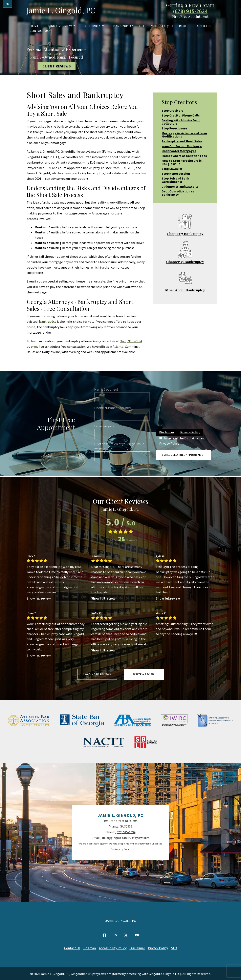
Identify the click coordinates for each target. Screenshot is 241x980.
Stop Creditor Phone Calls (181, 115)
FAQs (166, 26)
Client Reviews (57, 66)
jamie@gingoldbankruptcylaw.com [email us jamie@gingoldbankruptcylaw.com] (125, 838)
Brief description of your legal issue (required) (119, 446)
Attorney (94, 26)
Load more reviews (97, 674)
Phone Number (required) (113, 408)
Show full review (39, 598)
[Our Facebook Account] (104, 935)
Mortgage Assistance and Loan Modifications (184, 135)
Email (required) (106, 426)
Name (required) (106, 390)
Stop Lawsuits (172, 169)
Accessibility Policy (112, 948)
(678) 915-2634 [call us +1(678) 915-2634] (190, 12)
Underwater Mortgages (179, 151)
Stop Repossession (176, 173)
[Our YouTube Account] (137, 935)
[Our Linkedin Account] (115, 935)
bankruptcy (48, 321)
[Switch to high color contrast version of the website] (8, 4)
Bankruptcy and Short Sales (182, 141)
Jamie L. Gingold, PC (64, 10)
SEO (177, 948)
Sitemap (88, 948)
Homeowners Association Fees (184, 156)
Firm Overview (62, 26)
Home (34, 26)
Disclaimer (167, 432)
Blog (183, 26)
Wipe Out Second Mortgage (182, 146)
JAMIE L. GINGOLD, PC (121, 921)
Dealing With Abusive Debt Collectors (181, 122)
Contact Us (39, 31)
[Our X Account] (126, 935)
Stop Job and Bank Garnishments (175, 180)
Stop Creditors (172, 110)
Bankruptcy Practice (133, 26)
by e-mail (33, 347)
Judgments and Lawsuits (180, 186)
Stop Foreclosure (174, 128)
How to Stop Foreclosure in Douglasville (182, 162)
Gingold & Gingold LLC (164, 973)
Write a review (144, 674)
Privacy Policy (190, 432)
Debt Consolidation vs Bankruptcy (178, 193)
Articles (204, 26)
